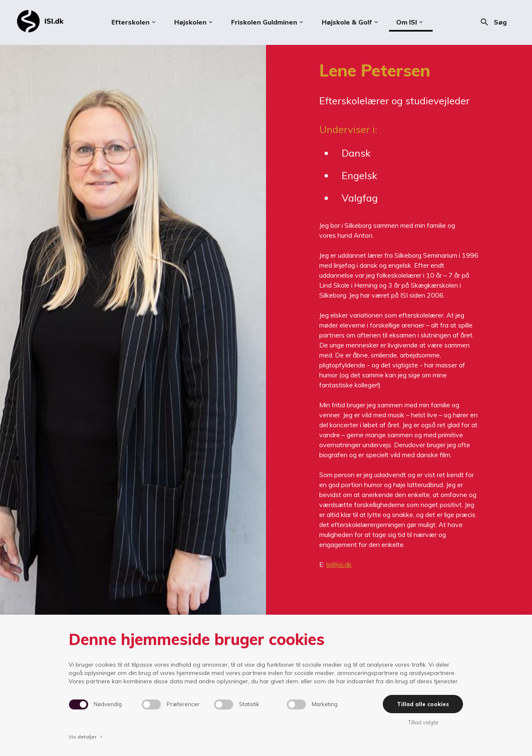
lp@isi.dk (339, 564)
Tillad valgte (423, 722)
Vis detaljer (86, 737)
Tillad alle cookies (423, 704)
